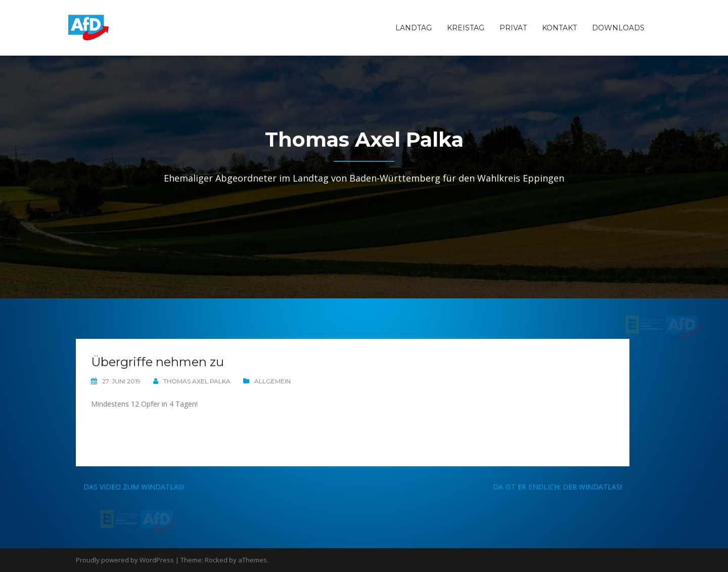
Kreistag (466, 28)
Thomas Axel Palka (197, 381)
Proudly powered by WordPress (125, 560)
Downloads (618, 28)
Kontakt (559, 28)
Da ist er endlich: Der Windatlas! (557, 487)
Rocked (216, 560)
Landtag (414, 28)
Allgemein (272, 381)
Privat (513, 28)
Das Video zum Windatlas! (134, 487)
